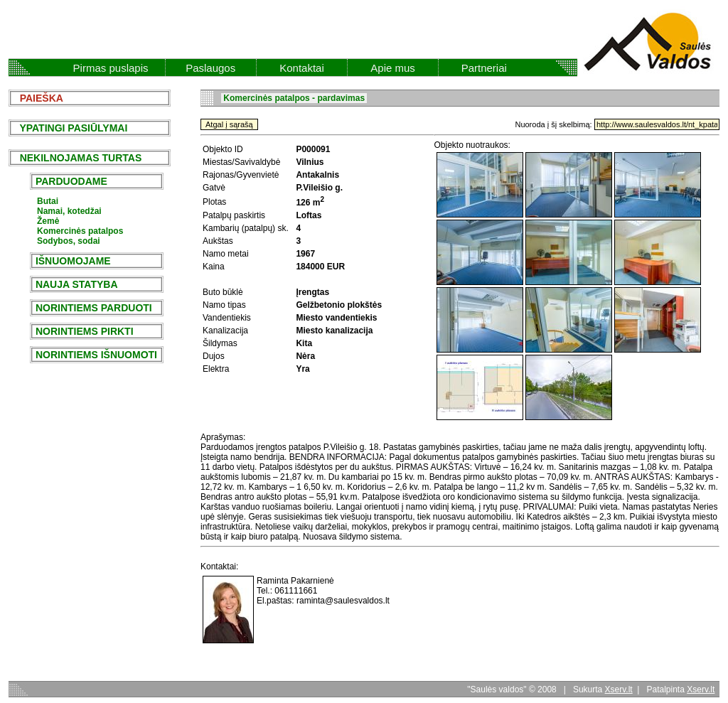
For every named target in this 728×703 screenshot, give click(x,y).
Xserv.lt (619, 689)
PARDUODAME (71, 181)
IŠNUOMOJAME (73, 261)
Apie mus (393, 68)
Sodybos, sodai (69, 241)
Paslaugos (210, 68)
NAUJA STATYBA (76, 284)
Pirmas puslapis (111, 68)
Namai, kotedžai (69, 211)
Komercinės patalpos (80, 231)
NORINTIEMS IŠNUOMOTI (96, 355)
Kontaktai (302, 68)
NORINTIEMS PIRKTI (84, 331)
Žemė (48, 221)
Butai (48, 201)
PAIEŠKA (37, 98)
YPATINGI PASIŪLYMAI (69, 128)
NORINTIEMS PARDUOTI (94, 308)
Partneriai (484, 68)
